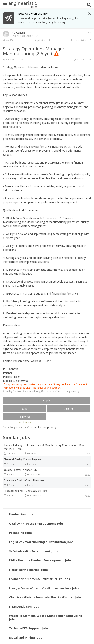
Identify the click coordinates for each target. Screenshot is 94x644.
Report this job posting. (43, 427)
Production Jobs (21, 514)
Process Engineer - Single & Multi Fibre (26, 491)
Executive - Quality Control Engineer (24, 480)
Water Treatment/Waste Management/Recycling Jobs (46, 617)
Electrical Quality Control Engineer (23, 459)
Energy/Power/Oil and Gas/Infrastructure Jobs (44, 588)
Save (24, 409)
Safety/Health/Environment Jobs (33, 551)
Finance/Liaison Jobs (24, 606)
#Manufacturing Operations (38, 391)
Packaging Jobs (20, 533)
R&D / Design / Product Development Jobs (40, 560)
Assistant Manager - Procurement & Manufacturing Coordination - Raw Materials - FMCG (44, 447)
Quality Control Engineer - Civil (21, 470)
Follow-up (25, 417)
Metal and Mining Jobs (26, 637)
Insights (69, 409)
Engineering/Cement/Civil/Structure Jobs (39, 579)
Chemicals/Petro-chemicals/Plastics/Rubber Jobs (45, 597)
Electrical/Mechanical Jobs (28, 570)
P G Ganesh (18, 33)
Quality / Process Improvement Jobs (36, 523)
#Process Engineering (67, 391)
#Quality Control (12, 391)
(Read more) (24, 423)
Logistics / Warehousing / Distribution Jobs (41, 542)
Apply (47, 400)
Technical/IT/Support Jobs (29, 628)
